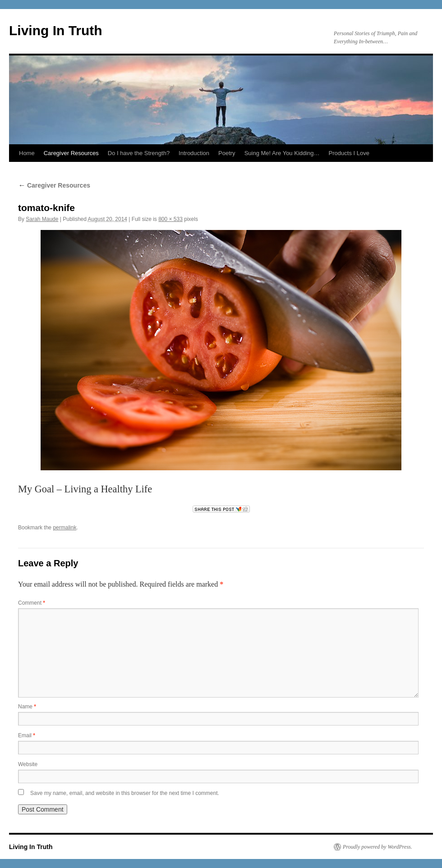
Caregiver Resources (71, 153)
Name (27, 707)
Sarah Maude (42, 219)
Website (28, 764)
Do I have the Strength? (139, 153)
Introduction (194, 153)
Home (27, 153)
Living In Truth (56, 30)
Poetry (227, 153)
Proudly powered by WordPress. (378, 847)
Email (27, 735)
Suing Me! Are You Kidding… (282, 153)
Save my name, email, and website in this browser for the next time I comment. (125, 793)
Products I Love (349, 153)
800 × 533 (170, 219)
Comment (32, 603)
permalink (64, 528)
